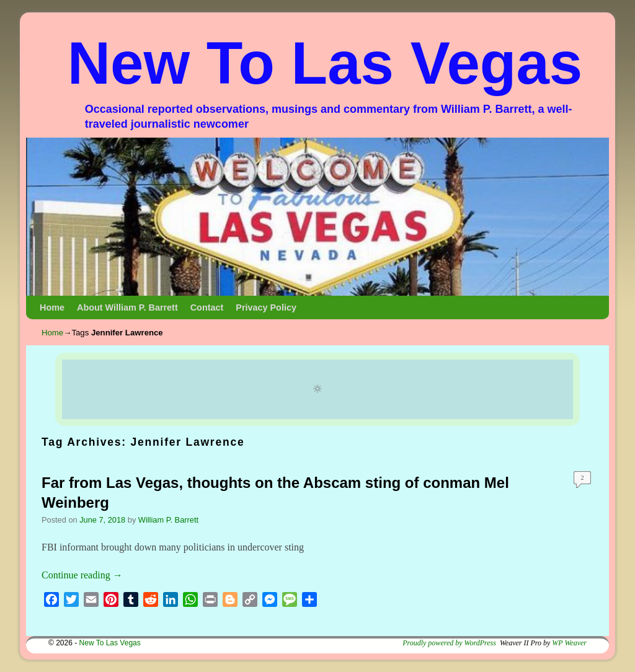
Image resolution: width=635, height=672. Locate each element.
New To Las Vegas (325, 63)
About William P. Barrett (127, 307)
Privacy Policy (266, 307)
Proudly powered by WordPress (449, 643)
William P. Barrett (168, 520)
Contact (207, 307)
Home (52, 307)
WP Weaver (569, 643)
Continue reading (82, 575)
